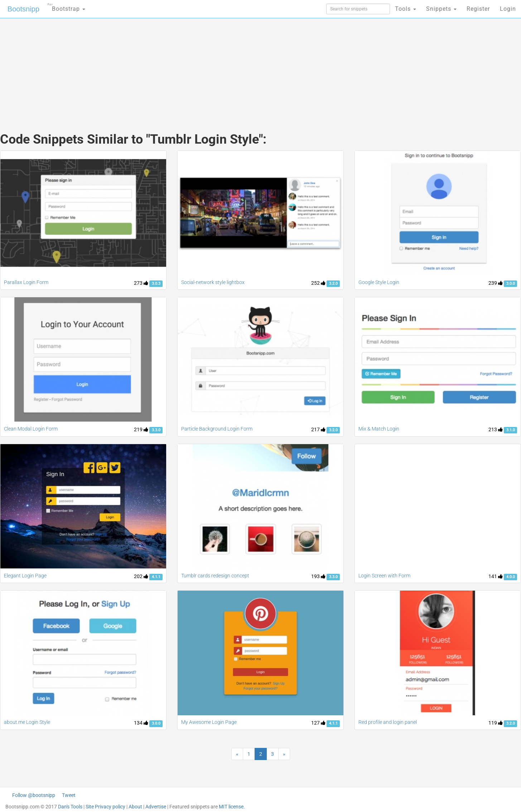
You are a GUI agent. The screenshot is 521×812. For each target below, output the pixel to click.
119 (496, 723)
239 (496, 283)
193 (318, 576)
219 (141, 429)
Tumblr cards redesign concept (215, 576)
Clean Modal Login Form (31, 429)
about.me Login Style (27, 722)
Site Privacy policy (105, 807)
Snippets (441, 9)
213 (496, 429)
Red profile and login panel (388, 722)
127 (318, 723)
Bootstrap (66, 7)
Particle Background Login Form (217, 429)
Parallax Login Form (26, 282)
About (135, 807)
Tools (406, 9)
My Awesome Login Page (209, 722)
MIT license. (232, 807)
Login (508, 9)
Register (478, 9)
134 (141, 723)
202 (141, 576)
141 (496, 576)
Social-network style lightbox (213, 282)
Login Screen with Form (384, 576)
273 (141, 283)
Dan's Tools (70, 807)
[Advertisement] (207, 68)
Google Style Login (379, 282)
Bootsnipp (23, 9)
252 (318, 283)
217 (318, 429)
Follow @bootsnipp (34, 795)
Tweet (69, 795)
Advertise (156, 807)
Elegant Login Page (25, 576)
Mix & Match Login (379, 429)
